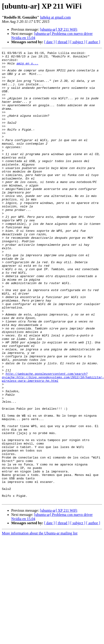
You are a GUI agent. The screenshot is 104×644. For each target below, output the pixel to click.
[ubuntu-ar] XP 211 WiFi (59, 29)
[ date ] (49, 42)
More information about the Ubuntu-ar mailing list (40, 619)
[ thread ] (63, 42)
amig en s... (27, 66)
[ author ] (93, 42)
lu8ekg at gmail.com (56, 17)
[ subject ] (78, 42)
